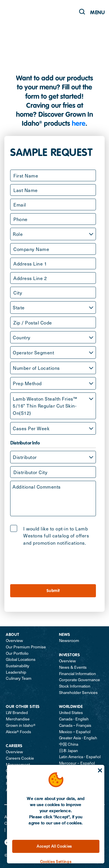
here (79, 124)
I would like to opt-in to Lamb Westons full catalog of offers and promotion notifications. (56, 536)
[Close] (100, 770)
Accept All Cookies (54, 846)
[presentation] (54, 564)
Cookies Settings (56, 861)
